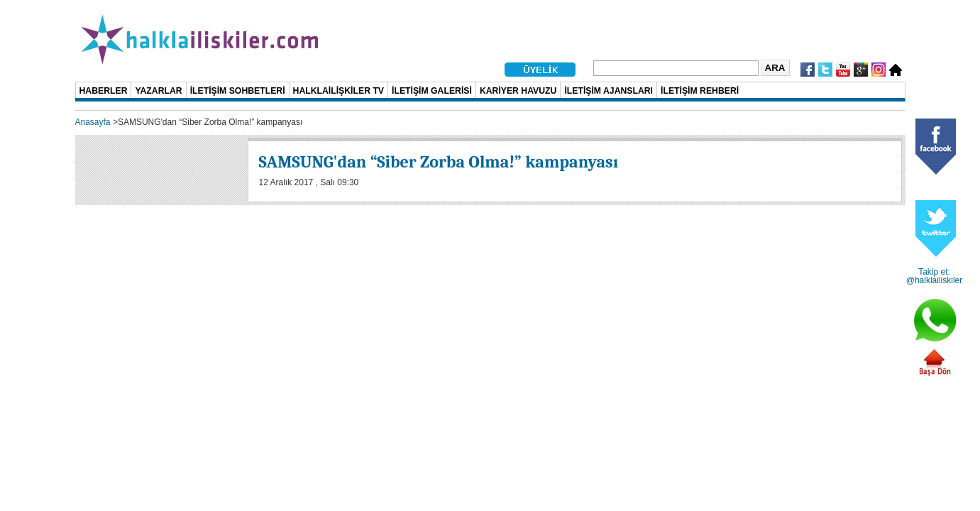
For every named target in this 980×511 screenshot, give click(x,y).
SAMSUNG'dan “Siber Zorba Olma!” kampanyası (439, 162)
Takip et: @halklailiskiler (935, 276)
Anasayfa (93, 122)
